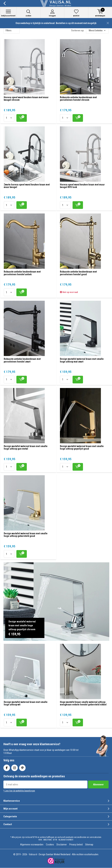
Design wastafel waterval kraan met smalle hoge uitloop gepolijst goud (82, 448)
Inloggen (52, 13)
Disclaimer (62, 845)
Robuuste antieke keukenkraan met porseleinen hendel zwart (22, 360)
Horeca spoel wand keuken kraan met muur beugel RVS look (82, 186)
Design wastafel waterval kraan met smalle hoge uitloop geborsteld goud (26, 535)
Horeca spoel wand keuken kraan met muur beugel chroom (26, 99)
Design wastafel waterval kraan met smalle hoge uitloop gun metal (26, 448)
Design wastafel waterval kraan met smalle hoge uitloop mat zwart (82, 360)
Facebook (7, 767)
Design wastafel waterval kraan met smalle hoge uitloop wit (26, 703)
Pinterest (22, 767)
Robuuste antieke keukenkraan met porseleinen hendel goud (78, 273)
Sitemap (89, 845)
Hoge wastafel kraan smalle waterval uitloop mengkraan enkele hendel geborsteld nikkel (83, 703)
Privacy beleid (76, 845)
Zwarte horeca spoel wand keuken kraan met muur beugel (27, 186)
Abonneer (98, 784)
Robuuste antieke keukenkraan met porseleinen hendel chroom (78, 99)
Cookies (50, 845)
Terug (5, 3)
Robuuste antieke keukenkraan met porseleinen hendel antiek (22, 273)
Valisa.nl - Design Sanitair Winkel (44, 854)
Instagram (15, 767)
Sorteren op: (78, 30)
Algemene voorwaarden (32, 845)
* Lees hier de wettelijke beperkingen (19, 791)
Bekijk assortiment (8, 13)
